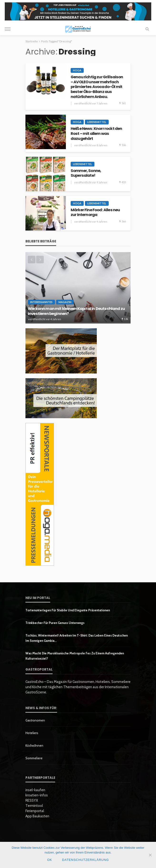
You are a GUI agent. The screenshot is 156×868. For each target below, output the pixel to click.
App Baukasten (37, 816)
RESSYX (32, 800)
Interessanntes (41, 302)
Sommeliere (34, 758)
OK (50, 860)
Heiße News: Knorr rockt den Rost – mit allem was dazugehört (96, 134)
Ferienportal (35, 811)
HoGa (77, 70)
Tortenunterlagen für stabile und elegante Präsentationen (68, 610)
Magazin (65, 302)
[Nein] (150, 855)
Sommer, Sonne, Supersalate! (86, 173)
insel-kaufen (35, 790)
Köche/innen (34, 745)
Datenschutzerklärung (85, 860)
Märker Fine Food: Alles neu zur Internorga (95, 213)
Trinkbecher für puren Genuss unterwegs (55, 623)
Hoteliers (32, 733)
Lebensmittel (97, 122)
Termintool (34, 806)
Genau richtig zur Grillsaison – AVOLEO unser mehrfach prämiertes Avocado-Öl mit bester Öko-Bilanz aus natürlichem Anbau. (97, 87)
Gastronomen (35, 720)
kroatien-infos (37, 795)
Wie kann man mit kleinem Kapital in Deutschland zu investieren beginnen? (76, 311)
